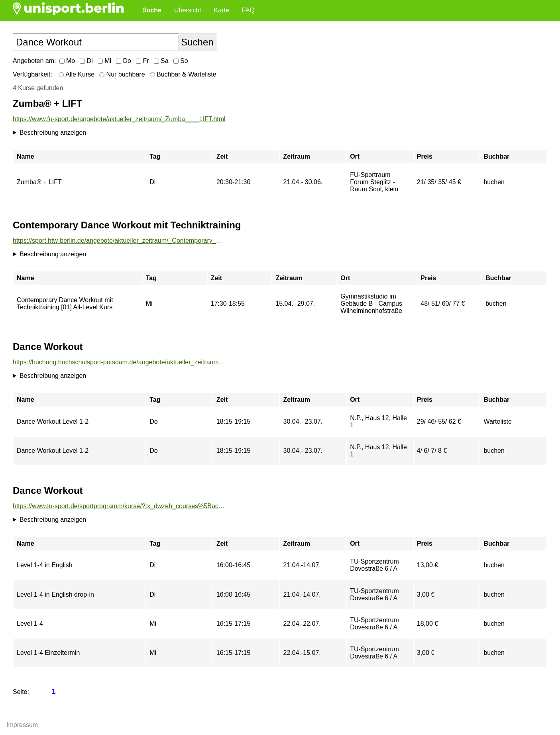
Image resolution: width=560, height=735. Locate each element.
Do (124, 61)
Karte (222, 10)
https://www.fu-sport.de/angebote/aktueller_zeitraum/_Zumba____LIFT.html (119, 119)
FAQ (248, 10)
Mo (67, 61)
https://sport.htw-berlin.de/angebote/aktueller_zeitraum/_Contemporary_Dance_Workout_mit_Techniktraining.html (119, 241)
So (181, 61)
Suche (152, 10)
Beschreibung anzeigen (53, 133)
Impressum (22, 725)
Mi (104, 61)
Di (86, 61)
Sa (161, 61)
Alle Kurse (77, 74)
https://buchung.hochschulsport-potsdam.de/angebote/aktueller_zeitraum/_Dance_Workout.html (119, 362)
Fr (142, 61)
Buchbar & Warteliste (183, 74)
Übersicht (188, 10)
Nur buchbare (122, 74)
